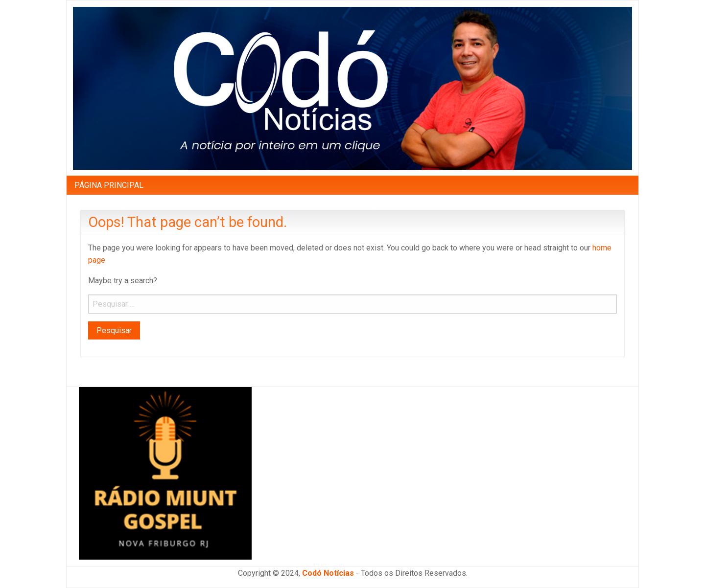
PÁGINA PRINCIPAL (109, 185)
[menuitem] (109, 185)
